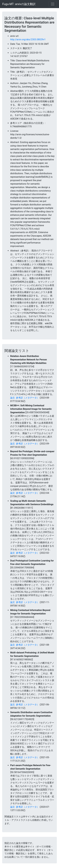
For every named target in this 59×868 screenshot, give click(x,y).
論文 (13, 398)
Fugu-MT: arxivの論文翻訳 (19, 4)
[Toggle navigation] (53, 4)
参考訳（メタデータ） (28, 398)
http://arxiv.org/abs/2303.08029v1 (28, 39)
